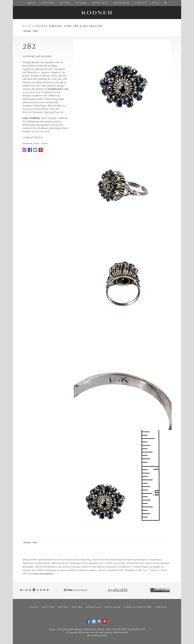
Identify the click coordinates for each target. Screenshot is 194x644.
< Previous (27, 31)
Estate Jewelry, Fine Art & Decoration (69, 26)
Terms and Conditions (43, 574)
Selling (77, 607)
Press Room (113, 607)
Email (24, 150)
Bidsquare (34, 590)
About (34, 607)
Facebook (30, 150)
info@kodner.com (58, 89)
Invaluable (118, 590)
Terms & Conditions (138, 607)
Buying (63, 607)
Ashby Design (100, 635)
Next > (36, 31)
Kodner (97, 13)
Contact (161, 607)
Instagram (99, 621)
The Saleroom (160, 590)
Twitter (35, 150)
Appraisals (94, 607)
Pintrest (41, 150)
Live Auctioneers (76, 590)
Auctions (48, 607)
